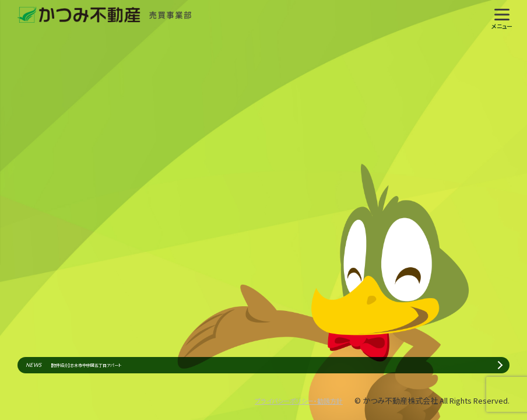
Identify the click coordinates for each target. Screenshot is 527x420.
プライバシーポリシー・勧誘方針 (291, 400)
